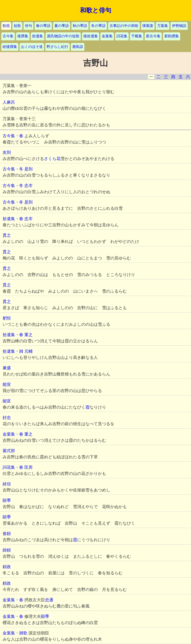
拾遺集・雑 (13, 351)
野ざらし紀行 (57, 47)
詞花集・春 (13, 467)
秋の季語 (80, 26)
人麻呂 (9, 102)
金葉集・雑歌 (15, 633)
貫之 (7, 235)
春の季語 (43, 26)
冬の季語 (98, 26)
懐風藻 (148, 26)
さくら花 (52, 159)
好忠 (7, 418)
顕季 (7, 500)
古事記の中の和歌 (124, 26)
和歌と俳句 (96, 10)
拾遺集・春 (13, 219)
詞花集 (122, 36)
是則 (28, 169)
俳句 (28, 26)
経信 (7, 484)
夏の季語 (62, 26)
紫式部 (9, 451)
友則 (7, 152)
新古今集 (153, 36)
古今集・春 (13, 136)
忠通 (49, 600)
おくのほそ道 (32, 47)
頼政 (7, 567)
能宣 (7, 384)
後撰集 (23, 36)
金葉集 (107, 36)
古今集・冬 (13, 169)
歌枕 (6, 26)
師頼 (7, 550)
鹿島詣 (78, 47)
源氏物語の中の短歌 (63, 36)
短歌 (17, 26)
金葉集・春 (13, 434)
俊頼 (7, 534)
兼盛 (7, 368)
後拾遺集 (91, 36)
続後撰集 (10, 47)
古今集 (8, 36)
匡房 (28, 467)
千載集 (137, 36)
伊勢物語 (179, 26)
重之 (28, 335)
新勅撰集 (172, 36)
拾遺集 (38, 36)
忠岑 (28, 186)
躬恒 (7, 318)
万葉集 (163, 26)
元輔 (28, 351)
